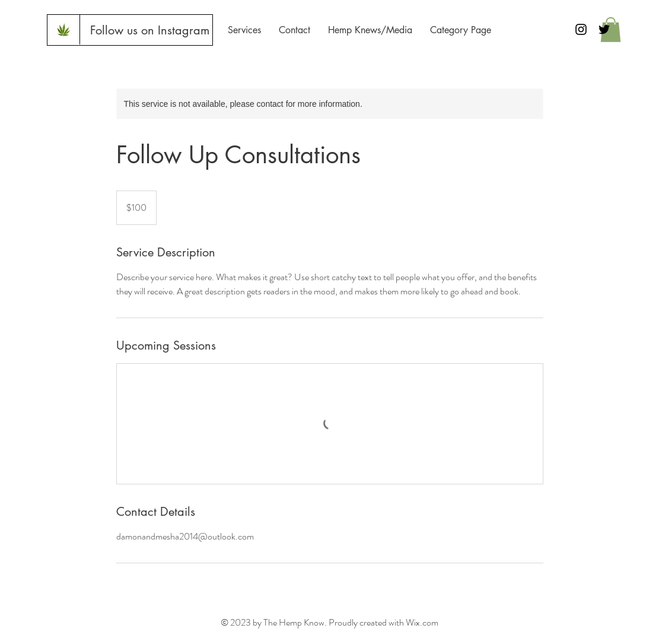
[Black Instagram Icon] (581, 29)
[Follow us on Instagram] (149, 30)
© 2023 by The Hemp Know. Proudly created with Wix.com (330, 622)
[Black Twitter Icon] (604, 29)
